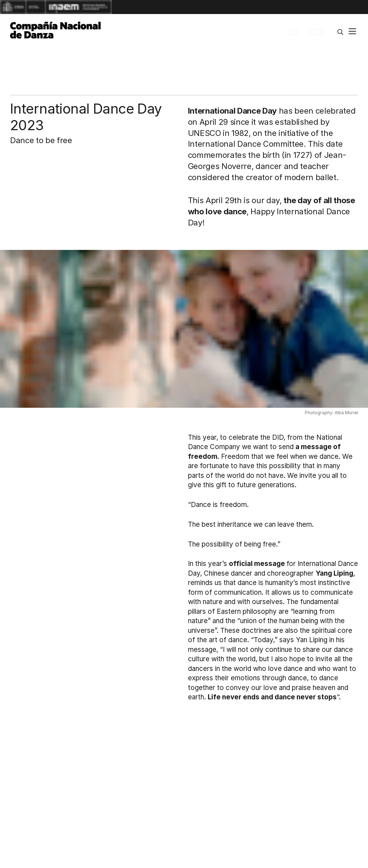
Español (317, 32)
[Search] (340, 32)
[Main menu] (352, 32)
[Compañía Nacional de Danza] (55, 30)
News (292, 32)
